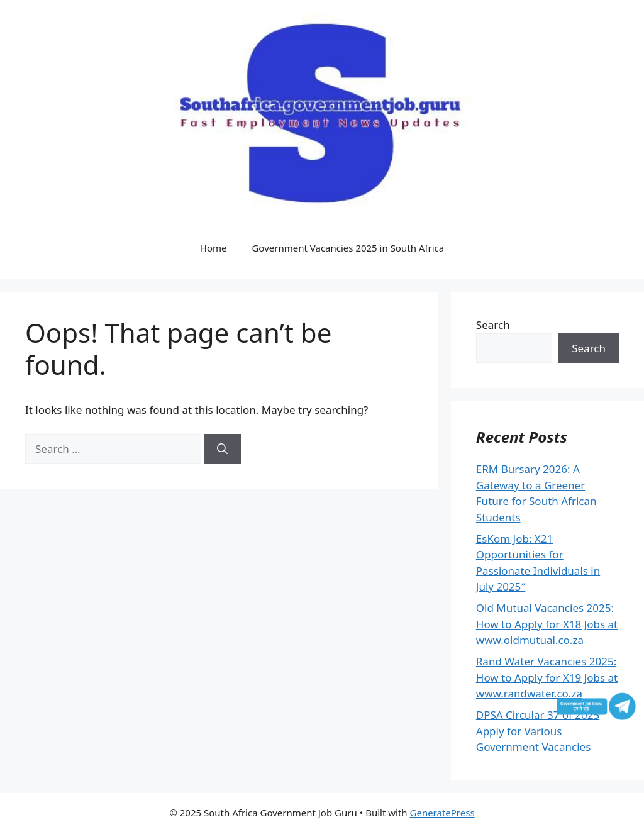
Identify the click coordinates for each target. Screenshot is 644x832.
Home (214, 248)
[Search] (222, 449)
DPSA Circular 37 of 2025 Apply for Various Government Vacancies (538, 731)
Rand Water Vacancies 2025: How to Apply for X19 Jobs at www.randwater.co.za (547, 677)
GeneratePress (442, 813)
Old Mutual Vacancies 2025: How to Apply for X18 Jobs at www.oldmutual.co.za (547, 624)
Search (493, 325)
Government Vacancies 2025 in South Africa (348, 248)
